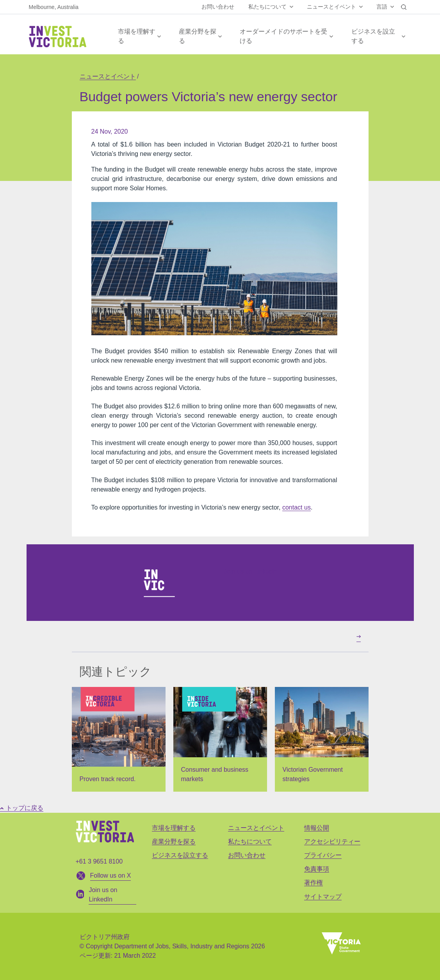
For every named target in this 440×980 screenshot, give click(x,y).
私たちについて (267, 7)
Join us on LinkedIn (253, 571)
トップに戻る (22, 808)
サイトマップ (323, 897)
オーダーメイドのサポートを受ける (283, 36)
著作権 (314, 883)
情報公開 (317, 828)
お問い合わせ (218, 7)
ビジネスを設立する (373, 36)
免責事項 (317, 869)
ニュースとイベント (331, 7)
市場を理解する (137, 36)
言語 (382, 7)
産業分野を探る (198, 36)
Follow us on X (111, 875)
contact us (297, 507)
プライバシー (323, 855)
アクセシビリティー (332, 841)
